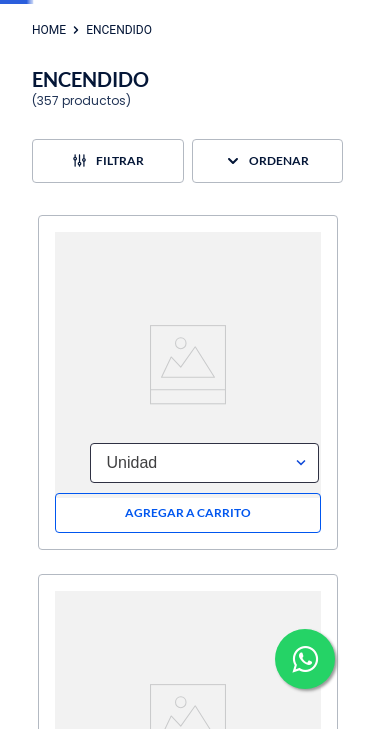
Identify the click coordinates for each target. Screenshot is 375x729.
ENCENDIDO (119, 118)
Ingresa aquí (288, 11)
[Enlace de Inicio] (49, 118)
